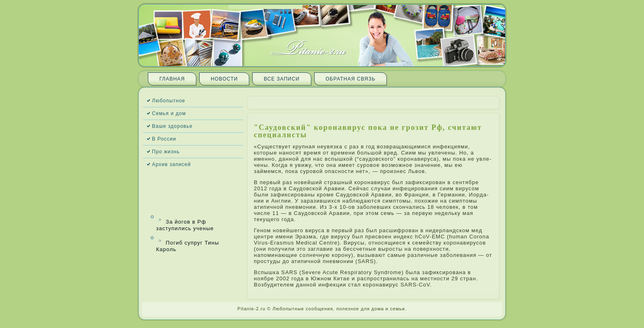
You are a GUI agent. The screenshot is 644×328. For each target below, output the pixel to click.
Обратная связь (351, 79)
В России (164, 139)
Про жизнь (166, 152)
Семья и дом (169, 113)
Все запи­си (282, 79)
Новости (224, 79)
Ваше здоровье (172, 126)
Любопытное (169, 101)
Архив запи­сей (171, 164)
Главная (172, 79)
